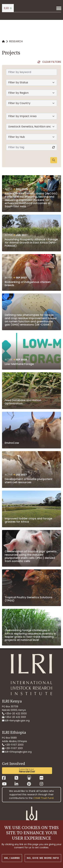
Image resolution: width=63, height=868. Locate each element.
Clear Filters (52, 62)
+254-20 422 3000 (14, 714)
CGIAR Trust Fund (43, 798)
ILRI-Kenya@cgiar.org (16, 721)
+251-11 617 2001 (12, 748)
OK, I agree (12, 858)
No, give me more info (43, 858)
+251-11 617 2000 (13, 745)
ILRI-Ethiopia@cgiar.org (17, 752)
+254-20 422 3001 (14, 717)
